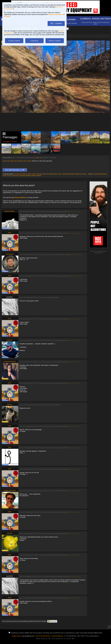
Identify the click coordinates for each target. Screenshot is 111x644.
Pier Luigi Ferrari (14, 176)
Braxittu (40, 174)
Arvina (34, 174)
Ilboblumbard (53, 174)
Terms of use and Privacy (43, 636)
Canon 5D (6, 161)
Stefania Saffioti (31, 176)
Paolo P (5, 176)
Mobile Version (16, 636)
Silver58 (22, 176)
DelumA (45, 174)
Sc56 (37, 158)
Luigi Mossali (66, 174)
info (101, 253)
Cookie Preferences (57, 636)
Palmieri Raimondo (100, 174)
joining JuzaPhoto (20, 197)
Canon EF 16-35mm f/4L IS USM (20, 161)
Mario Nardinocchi (77, 174)
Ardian (29, 174)
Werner (39, 176)
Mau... (85, 174)
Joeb (59, 174)
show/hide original (74, 212)
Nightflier (91, 174)
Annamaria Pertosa (20, 174)
